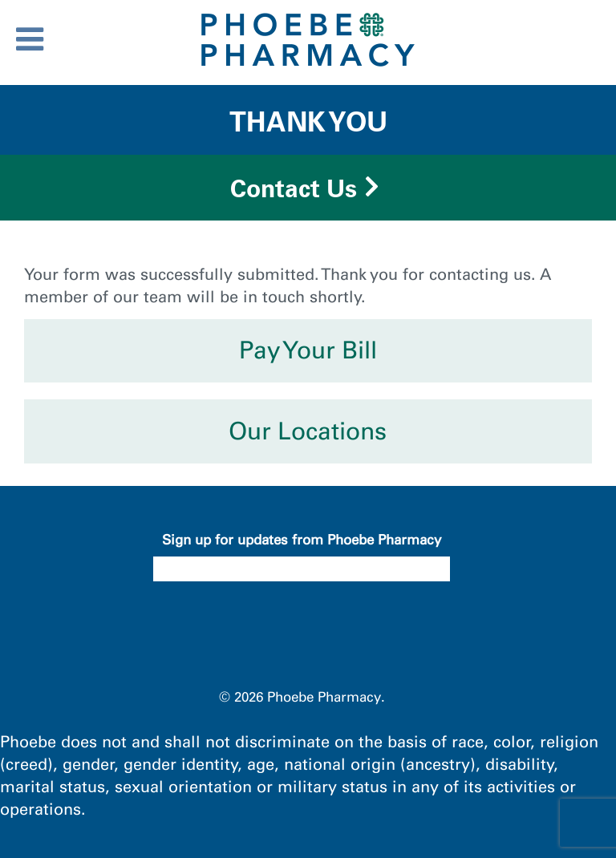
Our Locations (308, 431)
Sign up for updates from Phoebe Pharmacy (302, 540)
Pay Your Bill (308, 350)
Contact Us (294, 188)
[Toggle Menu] (30, 39)
